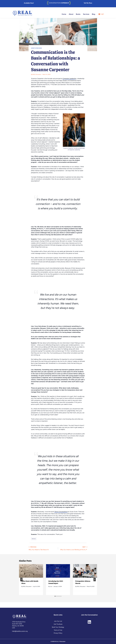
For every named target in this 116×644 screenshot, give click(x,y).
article (34, 538)
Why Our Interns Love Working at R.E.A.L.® (73, 547)
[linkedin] (89, 621)
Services (86, 13)
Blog (94, 13)
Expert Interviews (36, 47)
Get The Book (58, 624)
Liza (51, 585)
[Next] (95, 578)
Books (78, 13)
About (71, 13)
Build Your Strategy (58, 627)
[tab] (55, 595)
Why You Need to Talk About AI (43, 547)
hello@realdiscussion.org (20, 631)
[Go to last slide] (21, 578)
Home (64, 13)
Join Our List (58, 621)
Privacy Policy (58, 633)
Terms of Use (58, 630)
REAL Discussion (37, 73)
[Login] (101, 13)
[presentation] (31, 570)
